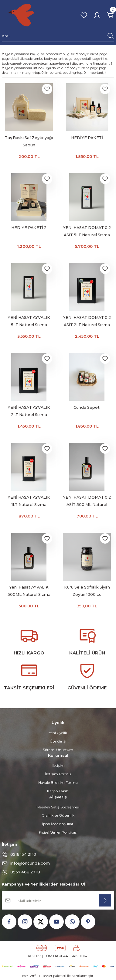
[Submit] (105, 900)
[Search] (58, 37)
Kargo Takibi (58, 791)
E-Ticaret (46, 976)
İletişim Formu (58, 774)
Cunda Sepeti (87, 407)
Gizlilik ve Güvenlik (58, 815)
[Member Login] (97, 15)
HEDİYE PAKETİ (87, 138)
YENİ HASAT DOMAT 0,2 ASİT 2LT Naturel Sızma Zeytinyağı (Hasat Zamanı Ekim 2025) (87, 322)
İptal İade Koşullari (58, 824)
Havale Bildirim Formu (58, 782)
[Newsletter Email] (58, 900)
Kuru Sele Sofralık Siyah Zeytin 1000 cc (87, 591)
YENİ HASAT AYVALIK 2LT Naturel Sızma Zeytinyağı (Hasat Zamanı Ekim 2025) (29, 412)
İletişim (58, 765)
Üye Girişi (58, 741)
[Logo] (21, 15)
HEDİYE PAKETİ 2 (29, 228)
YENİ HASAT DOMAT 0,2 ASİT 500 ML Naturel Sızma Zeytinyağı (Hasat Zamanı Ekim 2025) (87, 502)
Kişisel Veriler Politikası (58, 832)
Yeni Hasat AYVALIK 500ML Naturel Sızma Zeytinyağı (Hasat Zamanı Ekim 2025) (29, 592)
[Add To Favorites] (47, 89)
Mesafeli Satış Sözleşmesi (58, 807)
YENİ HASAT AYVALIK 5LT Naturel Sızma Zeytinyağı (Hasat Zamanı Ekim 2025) (29, 322)
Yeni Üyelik (58, 733)
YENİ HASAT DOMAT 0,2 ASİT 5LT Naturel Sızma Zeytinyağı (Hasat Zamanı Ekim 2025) (87, 232)
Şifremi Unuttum (58, 750)
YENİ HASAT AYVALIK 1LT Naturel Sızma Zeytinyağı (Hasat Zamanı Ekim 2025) (29, 502)
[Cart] (111, 15)
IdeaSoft (29, 976)
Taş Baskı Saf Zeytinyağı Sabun (29, 141)
